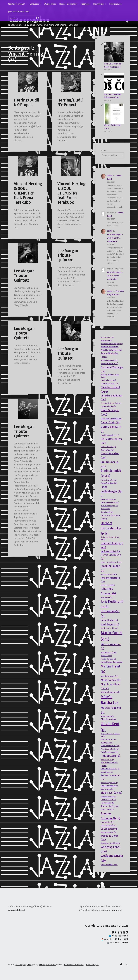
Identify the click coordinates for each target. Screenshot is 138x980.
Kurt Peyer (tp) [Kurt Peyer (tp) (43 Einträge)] (110, 624)
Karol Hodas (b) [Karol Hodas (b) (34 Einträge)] (109, 620)
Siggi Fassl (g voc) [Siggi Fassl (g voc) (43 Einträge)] (111, 793)
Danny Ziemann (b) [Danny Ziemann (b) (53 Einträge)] (111, 429)
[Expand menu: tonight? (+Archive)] (26, 4)
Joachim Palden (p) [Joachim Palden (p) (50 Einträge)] (111, 568)
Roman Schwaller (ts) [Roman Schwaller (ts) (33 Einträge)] (110, 777)
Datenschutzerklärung (74, 965)
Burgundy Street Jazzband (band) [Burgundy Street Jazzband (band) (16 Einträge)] (110, 376)
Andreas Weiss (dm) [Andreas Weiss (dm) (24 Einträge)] (110, 347)
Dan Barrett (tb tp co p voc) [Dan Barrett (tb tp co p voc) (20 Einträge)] (112, 419)
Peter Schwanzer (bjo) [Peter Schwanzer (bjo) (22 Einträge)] (110, 746)
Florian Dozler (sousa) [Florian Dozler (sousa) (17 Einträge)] (109, 480)
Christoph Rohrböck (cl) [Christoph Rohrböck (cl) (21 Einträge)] (111, 403)
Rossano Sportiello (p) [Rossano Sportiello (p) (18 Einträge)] (109, 783)
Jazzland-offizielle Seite (19, 12)
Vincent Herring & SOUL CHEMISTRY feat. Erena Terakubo (28, 193)
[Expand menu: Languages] (41, 4)
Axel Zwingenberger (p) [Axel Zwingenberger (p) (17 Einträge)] (109, 360)
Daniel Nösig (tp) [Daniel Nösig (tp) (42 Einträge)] (111, 422)
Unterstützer (98, 4)
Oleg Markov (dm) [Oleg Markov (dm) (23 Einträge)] (109, 719)
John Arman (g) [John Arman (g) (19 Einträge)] (107, 597)
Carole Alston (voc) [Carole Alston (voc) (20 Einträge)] (108, 380)
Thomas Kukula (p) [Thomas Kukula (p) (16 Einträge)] (107, 809)
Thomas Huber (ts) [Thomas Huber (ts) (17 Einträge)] (107, 803)
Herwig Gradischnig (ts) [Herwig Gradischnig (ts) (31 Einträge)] (111, 557)
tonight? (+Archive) (16, 4)
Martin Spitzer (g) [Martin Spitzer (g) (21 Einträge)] (108, 659)
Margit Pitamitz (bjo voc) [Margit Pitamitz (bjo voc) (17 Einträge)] (109, 628)
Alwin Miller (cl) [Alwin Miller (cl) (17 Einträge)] (106, 340)
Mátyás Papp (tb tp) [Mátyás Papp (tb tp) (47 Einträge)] (111, 710)
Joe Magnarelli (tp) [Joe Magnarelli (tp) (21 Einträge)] (109, 574)
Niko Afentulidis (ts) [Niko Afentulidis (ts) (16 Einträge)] (107, 716)
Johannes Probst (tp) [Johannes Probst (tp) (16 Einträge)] (108, 585)
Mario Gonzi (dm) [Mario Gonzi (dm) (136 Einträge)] (112, 636)
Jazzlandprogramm (23, 965)
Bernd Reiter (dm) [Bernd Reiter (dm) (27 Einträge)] (109, 364)
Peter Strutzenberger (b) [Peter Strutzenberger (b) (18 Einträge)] (110, 749)
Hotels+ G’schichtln (68, 4)
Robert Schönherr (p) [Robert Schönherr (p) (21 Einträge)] (110, 769)
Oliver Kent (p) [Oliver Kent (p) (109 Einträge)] (110, 727)
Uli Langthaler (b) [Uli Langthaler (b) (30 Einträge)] (109, 829)
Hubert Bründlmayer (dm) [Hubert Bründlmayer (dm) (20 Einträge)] (111, 562)
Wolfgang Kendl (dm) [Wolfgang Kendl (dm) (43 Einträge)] (111, 849)
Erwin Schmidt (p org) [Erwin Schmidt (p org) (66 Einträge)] (111, 473)
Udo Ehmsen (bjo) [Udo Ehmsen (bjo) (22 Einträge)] (108, 825)
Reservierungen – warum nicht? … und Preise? (115, 238)
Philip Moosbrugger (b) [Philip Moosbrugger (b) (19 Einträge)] (109, 752)
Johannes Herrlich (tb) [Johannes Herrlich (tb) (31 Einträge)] (110, 580)
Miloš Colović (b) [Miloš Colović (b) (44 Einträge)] (111, 680)
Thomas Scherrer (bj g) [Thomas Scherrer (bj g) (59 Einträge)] (110, 816)
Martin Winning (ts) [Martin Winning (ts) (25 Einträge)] (109, 676)
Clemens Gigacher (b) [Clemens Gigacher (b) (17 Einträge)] (108, 406)
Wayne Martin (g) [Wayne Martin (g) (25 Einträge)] (109, 832)
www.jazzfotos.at (17, 910)
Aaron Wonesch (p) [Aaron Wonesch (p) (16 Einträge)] (107, 337)
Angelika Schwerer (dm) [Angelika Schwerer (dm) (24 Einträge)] (111, 350)
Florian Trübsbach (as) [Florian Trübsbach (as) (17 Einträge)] (109, 483)
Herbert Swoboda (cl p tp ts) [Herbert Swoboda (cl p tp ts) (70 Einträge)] (111, 528)
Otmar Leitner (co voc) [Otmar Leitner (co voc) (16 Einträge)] (109, 739)
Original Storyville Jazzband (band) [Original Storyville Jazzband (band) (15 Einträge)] (110, 735)
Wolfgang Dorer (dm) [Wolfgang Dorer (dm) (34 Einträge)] (109, 838)
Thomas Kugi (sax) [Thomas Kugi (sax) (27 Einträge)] (110, 806)
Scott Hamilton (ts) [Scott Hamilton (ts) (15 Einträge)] (107, 789)
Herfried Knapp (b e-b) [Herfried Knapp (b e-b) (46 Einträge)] (112, 545)
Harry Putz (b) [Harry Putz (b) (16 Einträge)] (106, 509)
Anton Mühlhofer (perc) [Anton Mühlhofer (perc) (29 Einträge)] (109, 355)
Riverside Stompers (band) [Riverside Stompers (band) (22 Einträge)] (109, 764)
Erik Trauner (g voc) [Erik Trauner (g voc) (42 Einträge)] (109, 464)
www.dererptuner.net (111, 910)
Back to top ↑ (92, 965)
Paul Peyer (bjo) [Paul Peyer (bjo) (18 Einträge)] (107, 743)
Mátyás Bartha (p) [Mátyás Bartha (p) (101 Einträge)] (109, 700)
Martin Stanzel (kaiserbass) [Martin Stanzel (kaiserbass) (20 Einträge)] (112, 662)
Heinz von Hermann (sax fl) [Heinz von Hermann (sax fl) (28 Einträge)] (110, 517)
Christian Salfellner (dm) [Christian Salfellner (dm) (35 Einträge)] (112, 398)
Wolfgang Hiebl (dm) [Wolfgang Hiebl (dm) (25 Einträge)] (110, 843)
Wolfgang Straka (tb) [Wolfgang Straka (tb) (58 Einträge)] (112, 858)
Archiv (103, 150)
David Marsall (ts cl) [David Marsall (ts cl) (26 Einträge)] (110, 435)
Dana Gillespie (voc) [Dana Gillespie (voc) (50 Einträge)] (110, 412)
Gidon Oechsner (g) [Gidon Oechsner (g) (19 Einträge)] (108, 499)
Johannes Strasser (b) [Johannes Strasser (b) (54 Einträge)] (108, 591)
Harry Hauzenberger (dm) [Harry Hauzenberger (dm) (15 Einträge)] (109, 506)
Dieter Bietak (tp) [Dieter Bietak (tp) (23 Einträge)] (109, 447)
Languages (34, 4)
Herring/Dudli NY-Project (26, 103)
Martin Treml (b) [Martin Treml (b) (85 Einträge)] (110, 669)
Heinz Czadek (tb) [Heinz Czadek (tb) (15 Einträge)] (107, 512)
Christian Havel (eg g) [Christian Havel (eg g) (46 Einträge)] (110, 389)
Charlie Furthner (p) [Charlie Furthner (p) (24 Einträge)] (110, 383)
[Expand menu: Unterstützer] (106, 4)
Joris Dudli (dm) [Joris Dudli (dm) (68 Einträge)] (112, 602)
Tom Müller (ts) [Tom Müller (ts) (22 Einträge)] (107, 822)
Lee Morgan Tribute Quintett (24, 276)
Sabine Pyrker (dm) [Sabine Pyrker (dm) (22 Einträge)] (109, 786)
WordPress (51, 965)
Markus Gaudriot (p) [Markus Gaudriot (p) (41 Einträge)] (111, 647)
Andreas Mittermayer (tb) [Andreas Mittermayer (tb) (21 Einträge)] (112, 344)
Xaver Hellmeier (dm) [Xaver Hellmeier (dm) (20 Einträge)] (109, 865)
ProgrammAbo (115, 4)
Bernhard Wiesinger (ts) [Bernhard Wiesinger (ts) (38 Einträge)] (112, 369)
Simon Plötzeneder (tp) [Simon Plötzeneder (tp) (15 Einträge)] (109, 797)
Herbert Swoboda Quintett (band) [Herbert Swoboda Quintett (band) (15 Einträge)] (110, 538)
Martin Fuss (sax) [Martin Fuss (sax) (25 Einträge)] (109, 652)
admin (110, 176)
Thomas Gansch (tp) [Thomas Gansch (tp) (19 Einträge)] (109, 800)
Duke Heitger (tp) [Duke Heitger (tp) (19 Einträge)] (107, 450)
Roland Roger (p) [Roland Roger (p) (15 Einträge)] (107, 772)
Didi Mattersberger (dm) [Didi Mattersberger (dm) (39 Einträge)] (112, 441)
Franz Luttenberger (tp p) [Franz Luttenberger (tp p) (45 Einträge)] (111, 491)
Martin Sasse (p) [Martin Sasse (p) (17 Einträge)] (107, 656)
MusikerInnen (50, 4)
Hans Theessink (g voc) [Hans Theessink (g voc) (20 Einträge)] (110, 502)
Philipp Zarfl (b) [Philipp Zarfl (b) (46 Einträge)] (110, 756)
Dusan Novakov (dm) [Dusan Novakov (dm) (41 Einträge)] (110, 456)
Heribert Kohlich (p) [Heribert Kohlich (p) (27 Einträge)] (110, 551)
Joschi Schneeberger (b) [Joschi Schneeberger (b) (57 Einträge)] (110, 611)
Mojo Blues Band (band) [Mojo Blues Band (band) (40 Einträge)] (111, 686)
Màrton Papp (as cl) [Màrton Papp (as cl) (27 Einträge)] (110, 692)
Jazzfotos (85, 4)
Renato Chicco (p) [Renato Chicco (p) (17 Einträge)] (107, 760)
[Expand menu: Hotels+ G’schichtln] (78, 4)
